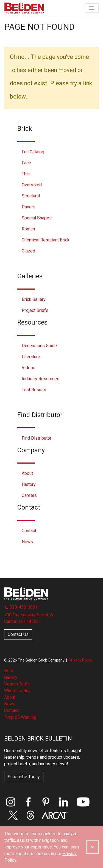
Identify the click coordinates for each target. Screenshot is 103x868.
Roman (28, 229)
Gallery (11, 677)
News (27, 542)
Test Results (34, 390)
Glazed (28, 251)
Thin (26, 174)
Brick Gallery (34, 299)
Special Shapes (37, 218)
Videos (29, 368)
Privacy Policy (80, 660)
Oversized (32, 185)
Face (26, 163)
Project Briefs (35, 310)
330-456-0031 (21, 607)
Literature (31, 357)
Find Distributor (37, 438)
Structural (31, 196)
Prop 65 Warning (20, 717)
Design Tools (17, 684)
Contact (29, 531)
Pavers (29, 207)
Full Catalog (33, 152)
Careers (29, 495)
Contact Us (18, 634)
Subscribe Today (24, 777)
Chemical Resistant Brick (46, 240)
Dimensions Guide (39, 346)
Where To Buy (17, 691)
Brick (9, 671)
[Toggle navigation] (92, 8)
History (29, 484)
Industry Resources (41, 379)
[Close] (92, 847)
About (27, 473)
